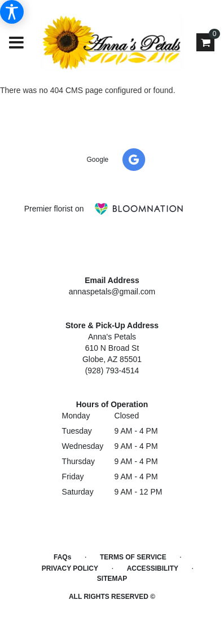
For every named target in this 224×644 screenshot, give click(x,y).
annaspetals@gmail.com (112, 292)
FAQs (62, 557)
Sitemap (112, 579)
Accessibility (153, 568)
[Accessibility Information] (12, 12)
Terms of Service (133, 557)
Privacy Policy (70, 568)
